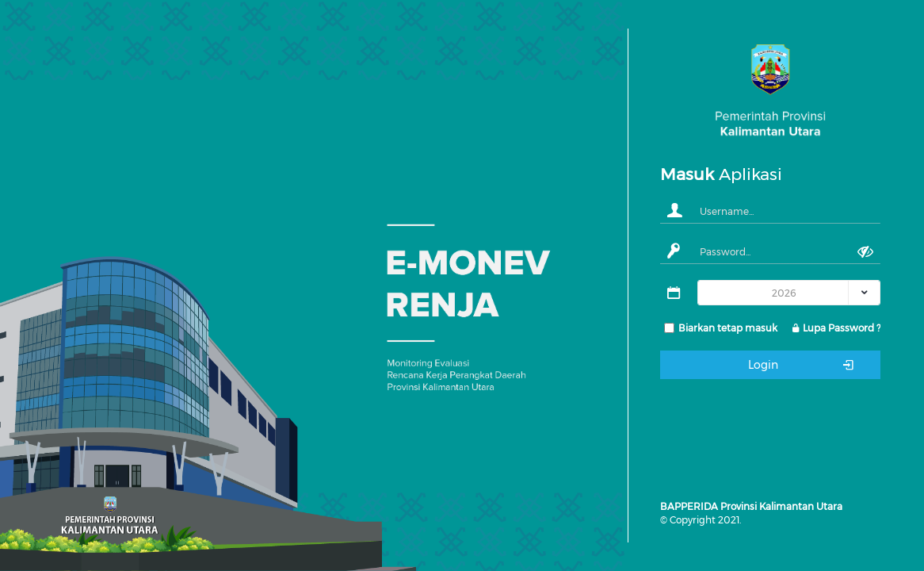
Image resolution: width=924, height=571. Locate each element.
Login (802, 365)
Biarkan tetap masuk (728, 328)
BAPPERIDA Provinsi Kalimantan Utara (751, 506)
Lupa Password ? (835, 328)
